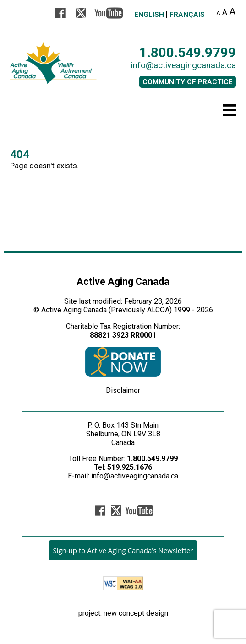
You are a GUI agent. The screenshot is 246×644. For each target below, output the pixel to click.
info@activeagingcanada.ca (183, 65)
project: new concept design (123, 613)
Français (187, 15)
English (149, 15)
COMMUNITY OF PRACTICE (188, 82)
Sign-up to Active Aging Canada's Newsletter (123, 550)
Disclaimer (123, 390)
